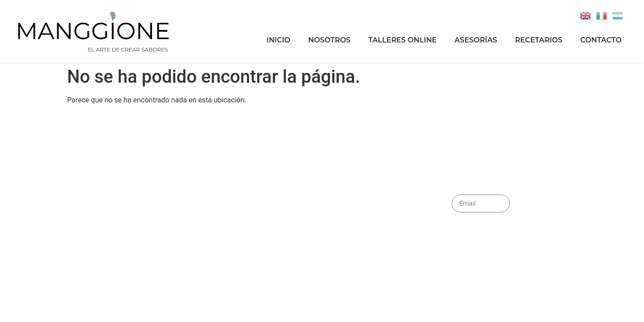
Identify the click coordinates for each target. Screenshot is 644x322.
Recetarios (539, 40)
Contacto (601, 40)
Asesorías (476, 40)
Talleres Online (403, 40)
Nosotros (329, 40)
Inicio (278, 40)
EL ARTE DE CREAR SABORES (128, 49)
